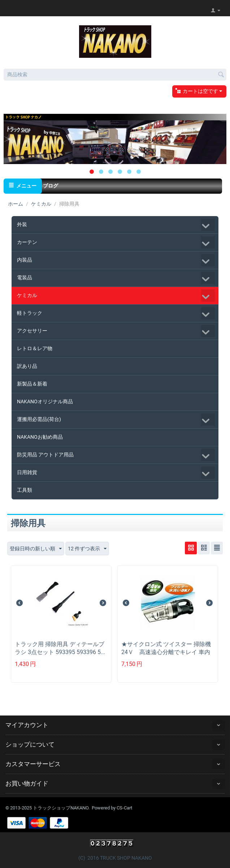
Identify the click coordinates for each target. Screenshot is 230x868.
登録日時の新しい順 (36, 549)
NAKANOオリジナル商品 (45, 401)
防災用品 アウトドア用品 (45, 455)
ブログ (51, 186)
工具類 (25, 490)
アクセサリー (32, 331)
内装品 (25, 260)
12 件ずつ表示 (87, 549)
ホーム (16, 204)
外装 (22, 224)
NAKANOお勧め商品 (40, 437)
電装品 (25, 278)
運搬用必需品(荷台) (39, 419)
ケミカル (41, 204)
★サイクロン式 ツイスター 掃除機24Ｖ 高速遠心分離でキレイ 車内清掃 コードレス (166, 652)
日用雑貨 (27, 472)
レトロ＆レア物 (35, 348)
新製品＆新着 (32, 384)
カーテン (27, 242)
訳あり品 (27, 366)
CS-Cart (124, 808)
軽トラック (30, 313)
